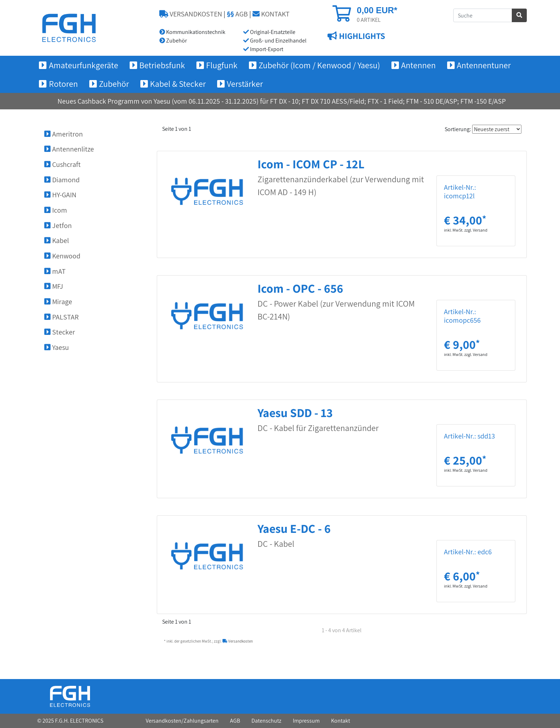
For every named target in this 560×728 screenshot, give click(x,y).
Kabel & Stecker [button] (178, 84)
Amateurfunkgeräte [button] (84, 65)
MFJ (54, 286)
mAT (55, 271)
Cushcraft (62, 164)
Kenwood (62, 256)
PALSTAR (61, 317)
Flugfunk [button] (222, 65)
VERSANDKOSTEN (191, 14)
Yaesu (57, 347)
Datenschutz (266, 721)
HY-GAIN (60, 195)
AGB (237, 14)
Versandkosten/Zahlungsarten (182, 721)
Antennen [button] (418, 65)
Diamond (62, 180)
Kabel (57, 241)
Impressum (306, 721)
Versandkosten (238, 641)
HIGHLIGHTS (361, 36)
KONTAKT (271, 14)
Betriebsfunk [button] (162, 65)
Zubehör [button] (114, 84)
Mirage (58, 302)
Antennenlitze (69, 149)
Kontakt (341, 721)
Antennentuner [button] (484, 65)
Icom (56, 210)
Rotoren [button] (63, 84)
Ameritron (64, 134)
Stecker (60, 332)
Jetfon (58, 226)
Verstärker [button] (245, 84)
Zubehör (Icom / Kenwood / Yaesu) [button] (319, 65)
